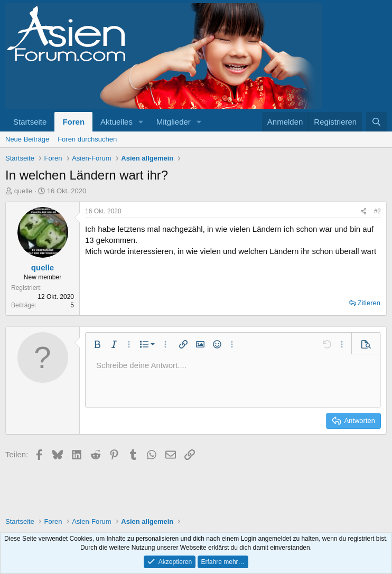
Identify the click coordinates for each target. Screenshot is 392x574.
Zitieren (369, 303)
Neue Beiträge (27, 139)
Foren (73, 122)
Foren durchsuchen (87, 139)
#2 (377, 211)
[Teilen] (363, 211)
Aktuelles (116, 122)
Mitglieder (174, 122)
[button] (141, 122)
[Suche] (376, 122)
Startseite (30, 122)
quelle (24, 191)
